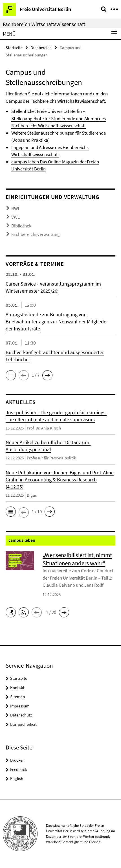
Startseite (14, 48)
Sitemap (17, 697)
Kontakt (17, 688)
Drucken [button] (17, 760)
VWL (16, 217)
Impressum (20, 706)
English (17, 778)
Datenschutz (21, 715)
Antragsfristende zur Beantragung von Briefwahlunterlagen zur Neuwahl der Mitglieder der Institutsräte (57, 322)
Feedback (18, 769)
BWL (16, 209)
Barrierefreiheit (23, 724)
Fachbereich (41, 48)
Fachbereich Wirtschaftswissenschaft (44, 24)
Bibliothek (21, 226)
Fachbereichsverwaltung (36, 234)
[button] (11, 375)
